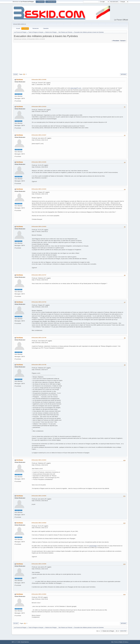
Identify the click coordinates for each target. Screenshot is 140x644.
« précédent (115, 41)
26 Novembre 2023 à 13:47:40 (39, 338)
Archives (20, 80)
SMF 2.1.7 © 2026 (16, 642)
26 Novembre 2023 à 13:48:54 (39, 594)
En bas (16, 74)
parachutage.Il (93, 546)
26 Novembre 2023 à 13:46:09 (39, 80)
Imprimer (123, 74)
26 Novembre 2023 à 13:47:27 (39, 275)
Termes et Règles (118, 642)
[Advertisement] (70, 58)
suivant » (123, 41)
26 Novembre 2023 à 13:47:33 (39, 302)
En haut (16, 623)
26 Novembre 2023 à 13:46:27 (39, 135)
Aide (112, 642)
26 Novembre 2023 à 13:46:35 (39, 162)
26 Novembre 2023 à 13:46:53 (39, 227)
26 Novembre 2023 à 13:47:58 (39, 365)
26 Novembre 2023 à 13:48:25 (39, 496)
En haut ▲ (126, 642)
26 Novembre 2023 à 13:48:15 (39, 460)
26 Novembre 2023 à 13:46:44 (39, 189)
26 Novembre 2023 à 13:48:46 (39, 564)
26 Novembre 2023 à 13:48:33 (39, 523)
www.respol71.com (76, 88)
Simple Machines (25, 642)
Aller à (98, 631)
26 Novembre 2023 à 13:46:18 (39, 107)
